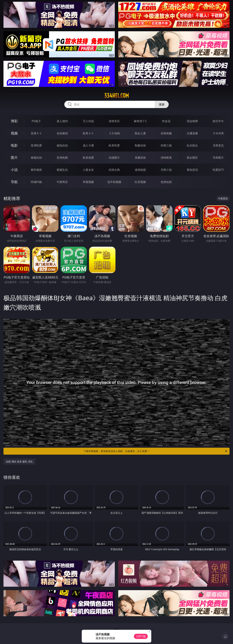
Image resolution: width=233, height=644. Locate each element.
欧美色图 (88, 158)
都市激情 (36, 170)
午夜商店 (62, 182)
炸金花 (166, 121)
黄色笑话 (192, 170)
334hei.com (116, 96)
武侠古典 (114, 170)
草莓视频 (88, 182)
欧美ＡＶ (88, 133)
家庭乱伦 (62, 170)
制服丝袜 (140, 145)
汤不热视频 (114, 182)
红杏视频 (140, 182)
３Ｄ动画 (114, 133)
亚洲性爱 (36, 145)
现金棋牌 (192, 121)
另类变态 (218, 145)
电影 (14, 145)
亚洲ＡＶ (36, 133)
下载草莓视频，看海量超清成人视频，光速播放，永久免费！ (156, 451)
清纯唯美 (166, 158)
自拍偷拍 (62, 133)
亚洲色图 (62, 158)
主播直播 (192, 133)
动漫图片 (114, 158)
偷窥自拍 (36, 158)
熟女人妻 (140, 133)
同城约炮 (36, 182)
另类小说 (166, 170)
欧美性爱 (114, 145)
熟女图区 (192, 158)
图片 (14, 157)
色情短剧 (166, 182)
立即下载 (141, 636)
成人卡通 (88, 145)
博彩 (14, 121)
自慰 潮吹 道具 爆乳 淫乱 (19, 462)
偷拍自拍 (62, 145)
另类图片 (218, 158)
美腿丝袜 (140, 158)
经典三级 (166, 145)
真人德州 (62, 121)
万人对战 (88, 121)
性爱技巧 (218, 170)
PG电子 (36, 121)
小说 (14, 170)
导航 (14, 182)
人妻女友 (88, 170)
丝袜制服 (166, 133)
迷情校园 (140, 170)
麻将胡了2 (140, 121)
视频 (14, 133)
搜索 (162, 104)
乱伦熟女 (192, 145)
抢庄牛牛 (218, 121)
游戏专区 (114, 121)
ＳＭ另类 (218, 133)
